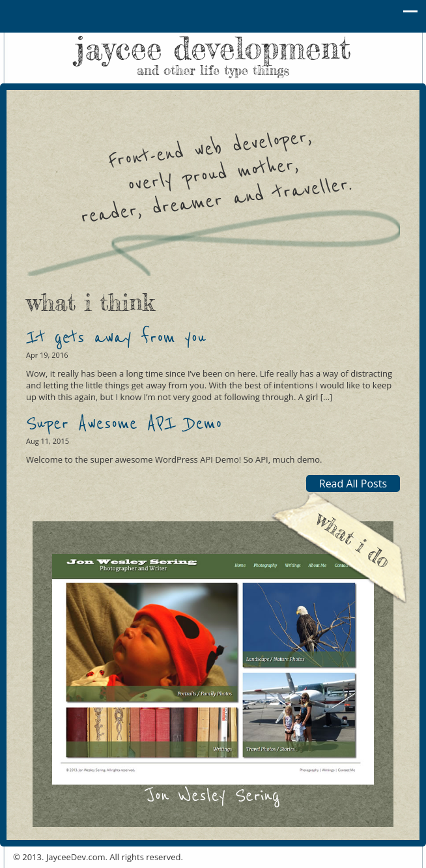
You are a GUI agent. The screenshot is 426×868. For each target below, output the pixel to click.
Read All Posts (353, 484)
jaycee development (213, 53)
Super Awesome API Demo (124, 424)
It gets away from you (116, 338)
